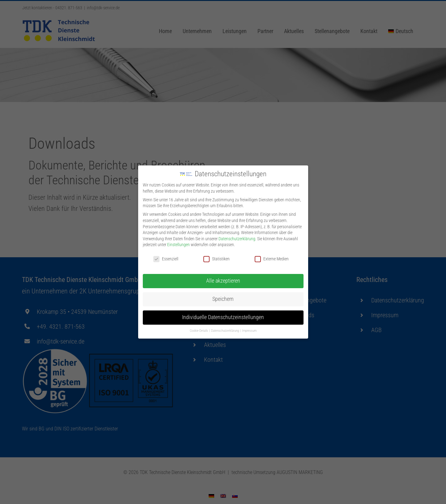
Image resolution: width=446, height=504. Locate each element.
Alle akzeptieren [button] (223, 280)
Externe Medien (272, 258)
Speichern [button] (223, 298)
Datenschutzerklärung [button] (225, 330)
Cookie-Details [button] (199, 330)
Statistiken (217, 258)
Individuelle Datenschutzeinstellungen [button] (223, 316)
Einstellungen (178, 244)
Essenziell (166, 258)
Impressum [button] (249, 330)
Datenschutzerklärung (237, 238)
